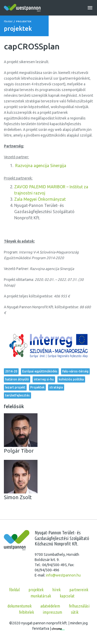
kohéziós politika (71, 379)
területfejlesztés (17, 395)
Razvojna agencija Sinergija (41, 166)
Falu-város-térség (75, 371)
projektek (36, 590)
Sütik (75, 612)
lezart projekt (15, 387)
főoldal (8, 21)
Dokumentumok (20, 606)
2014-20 (11, 371)
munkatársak (41, 596)
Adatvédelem (50, 606)
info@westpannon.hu (63, 575)
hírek (56, 590)
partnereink (79, 590)
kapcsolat (67, 596)
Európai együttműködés (40, 371)
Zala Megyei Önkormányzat (40, 199)
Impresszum (52, 612)
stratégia (56, 387)
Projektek (37, 387)
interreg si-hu (44, 379)
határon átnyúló (17, 379)
